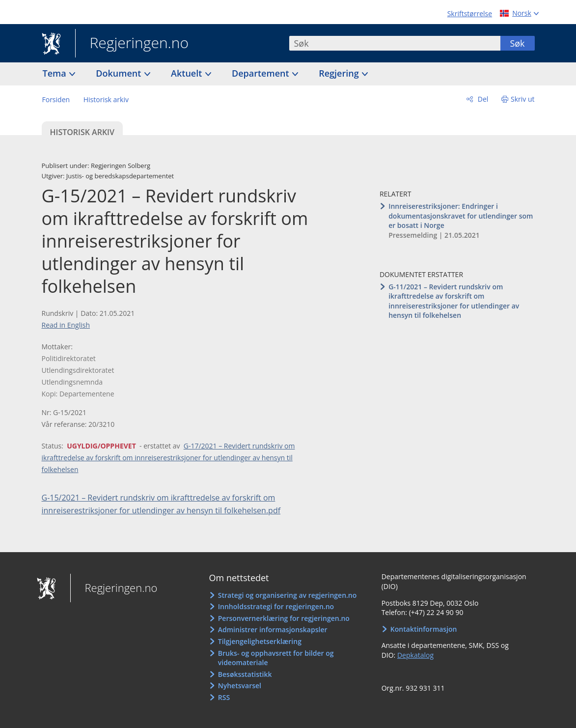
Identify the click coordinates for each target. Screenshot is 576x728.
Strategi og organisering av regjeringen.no (288, 595)
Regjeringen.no (132, 44)
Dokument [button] (120, 73)
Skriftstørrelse (470, 14)
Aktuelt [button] (188, 73)
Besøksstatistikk (245, 674)
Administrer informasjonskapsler (273, 630)
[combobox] (395, 43)
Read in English (66, 325)
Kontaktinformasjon (424, 629)
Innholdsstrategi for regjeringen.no (276, 606)
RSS (224, 697)
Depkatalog (415, 655)
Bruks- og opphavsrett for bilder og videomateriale (276, 658)
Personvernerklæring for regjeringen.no (284, 618)
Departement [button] (261, 73)
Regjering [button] (340, 73)
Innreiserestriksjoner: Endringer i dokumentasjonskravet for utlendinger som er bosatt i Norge (461, 216)
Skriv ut (523, 99)
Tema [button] (56, 73)
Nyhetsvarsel (240, 686)
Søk (517, 43)
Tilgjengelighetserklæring (260, 641)
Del (482, 99)
